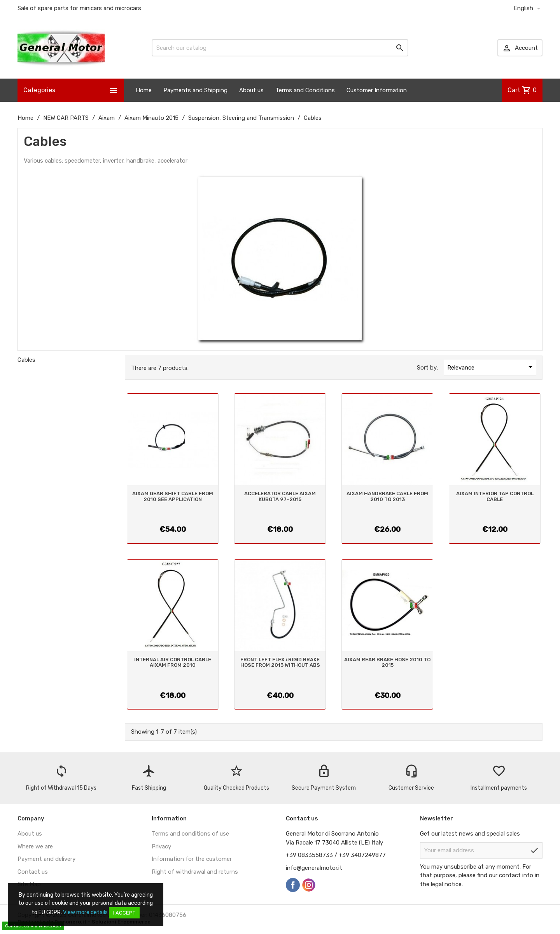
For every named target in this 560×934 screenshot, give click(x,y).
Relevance (491, 367)
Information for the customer (192, 859)
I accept (124, 913)
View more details (85, 912)
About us (251, 90)
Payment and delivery (46, 859)
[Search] (280, 48)
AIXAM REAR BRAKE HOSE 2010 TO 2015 (387, 662)
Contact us (33, 872)
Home (144, 90)
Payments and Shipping (195, 90)
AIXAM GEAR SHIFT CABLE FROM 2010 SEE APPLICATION (173, 496)
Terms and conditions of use (190, 834)
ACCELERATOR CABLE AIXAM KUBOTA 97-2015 (280, 496)
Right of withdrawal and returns (195, 872)
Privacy (161, 846)
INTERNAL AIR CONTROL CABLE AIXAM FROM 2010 (173, 662)
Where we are (35, 846)
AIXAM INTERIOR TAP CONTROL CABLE (495, 496)
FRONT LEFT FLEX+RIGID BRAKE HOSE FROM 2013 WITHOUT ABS (280, 662)
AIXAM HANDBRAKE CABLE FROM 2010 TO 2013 (387, 496)
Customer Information (377, 90)
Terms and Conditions (305, 90)
